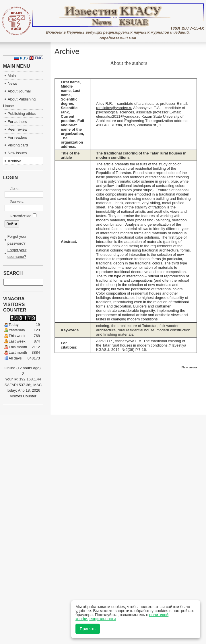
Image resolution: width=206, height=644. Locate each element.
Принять (88, 629)
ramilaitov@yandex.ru (114, 108)
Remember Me (24, 216)
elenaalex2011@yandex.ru (118, 116)
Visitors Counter (23, 396)
